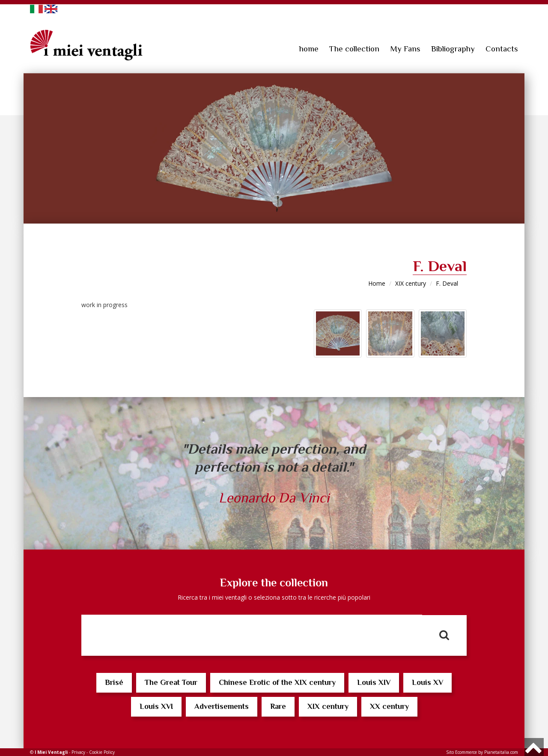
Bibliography (453, 49)
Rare (278, 706)
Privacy (78, 752)
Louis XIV (374, 682)
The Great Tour (171, 682)
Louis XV (427, 682)
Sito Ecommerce (462, 752)
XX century (389, 706)
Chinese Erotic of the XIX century (277, 682)
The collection (354, 49)
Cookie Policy (102, 752)
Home (377, 283)
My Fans (405, 49)
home (309, 49)
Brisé (114, 682)
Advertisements (222, 706)
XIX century (411, 283)
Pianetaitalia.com (501, 752)
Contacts (502, 49)
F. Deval (447, 283)
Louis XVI (156, 706)
